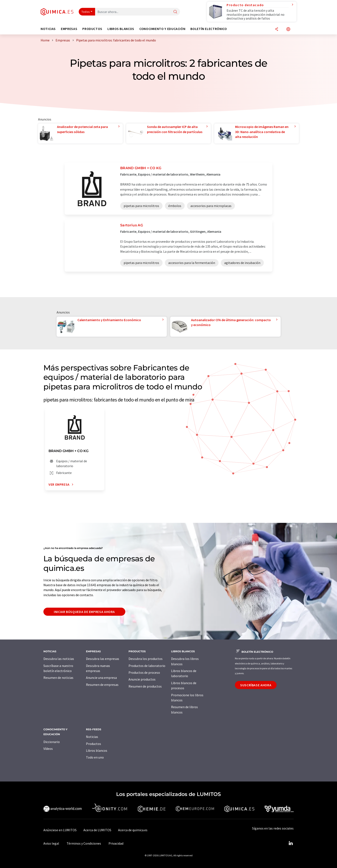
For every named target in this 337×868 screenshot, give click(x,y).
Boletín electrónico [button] (209, 29)
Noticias (92, 737)
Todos (86, 12)
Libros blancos (97, 750)
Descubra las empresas (103, 659)
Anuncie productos (142, 679)
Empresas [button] (69, 29)
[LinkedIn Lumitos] (291, 843)
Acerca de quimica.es (133, 830)
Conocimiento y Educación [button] (162, 29)
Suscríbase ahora (256, 685)
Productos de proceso (144, 672)
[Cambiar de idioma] (288, 29)
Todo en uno (95, 757)
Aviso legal (51, 843)
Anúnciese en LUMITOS (60, 830)
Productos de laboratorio (147, 666)
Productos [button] (92, 29)
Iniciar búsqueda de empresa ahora (84, 612)
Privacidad (116, 843)
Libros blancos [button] (121, 29)
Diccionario (52, 742)
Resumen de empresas (102, 685)
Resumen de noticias (58, 678)
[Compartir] (277, 29)
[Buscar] (175, 12)
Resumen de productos (145, 686)
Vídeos (48, 749)
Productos (94, 744)
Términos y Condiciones (84, 843)
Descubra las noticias (59, 659)
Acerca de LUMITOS (97, 830)
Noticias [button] (48, 29)
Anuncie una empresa (101, 678)
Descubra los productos (146, 659)
